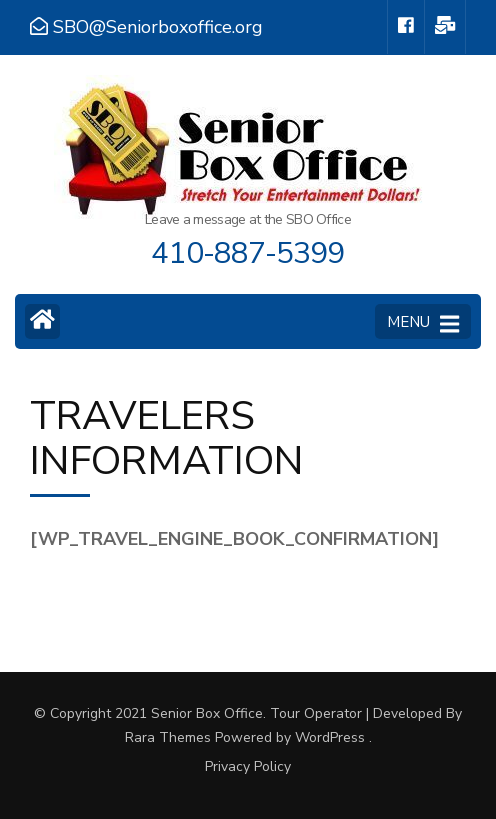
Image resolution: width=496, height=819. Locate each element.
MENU (423, 323)
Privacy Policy (248, 767)
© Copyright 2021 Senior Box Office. (152, 713)
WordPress (330, 737)
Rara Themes (168, 737)
